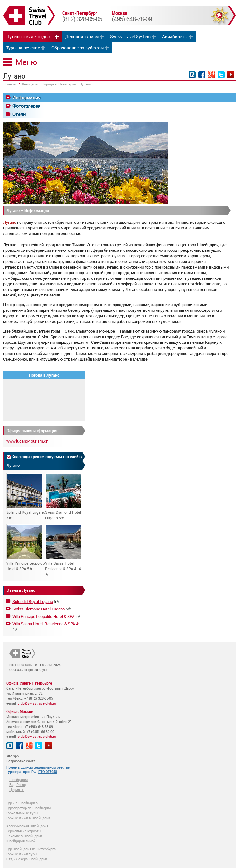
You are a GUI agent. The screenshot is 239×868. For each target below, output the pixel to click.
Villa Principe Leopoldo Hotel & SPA (43, 616)
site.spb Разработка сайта (21, 758)
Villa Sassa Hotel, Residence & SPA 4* (46, 624)
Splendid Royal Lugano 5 (26, 496)
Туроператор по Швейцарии (28, 808)
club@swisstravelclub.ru (37, 703)
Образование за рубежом (77, 48)
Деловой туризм (82, 37)
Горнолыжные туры (22, 813)
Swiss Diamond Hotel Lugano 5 (63, 496)
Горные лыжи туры (22, 854)
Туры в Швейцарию (22, 803)
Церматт (16, 790)
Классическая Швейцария (27, 826)
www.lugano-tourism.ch (27, 441)
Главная (11, 84)
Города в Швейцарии (59, 84)
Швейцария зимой (21, 841)
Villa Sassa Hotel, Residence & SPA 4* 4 (63, 550)
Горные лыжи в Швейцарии (28, 818)
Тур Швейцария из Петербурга (31, 849)
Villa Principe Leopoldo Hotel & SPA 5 (26, 547)
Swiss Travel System (130, 37)
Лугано (85, 84)
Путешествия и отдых (28, 37)
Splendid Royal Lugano (33, 601)
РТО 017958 (48, 772)
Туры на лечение (23, 48)
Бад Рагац (18, 785)
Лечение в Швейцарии (24, 836)
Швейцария (30, 84)
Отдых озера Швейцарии (27, 859)
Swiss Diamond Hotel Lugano (39, 609)
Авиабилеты (175, 37)
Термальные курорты (24, 831)
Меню (26, 62)
